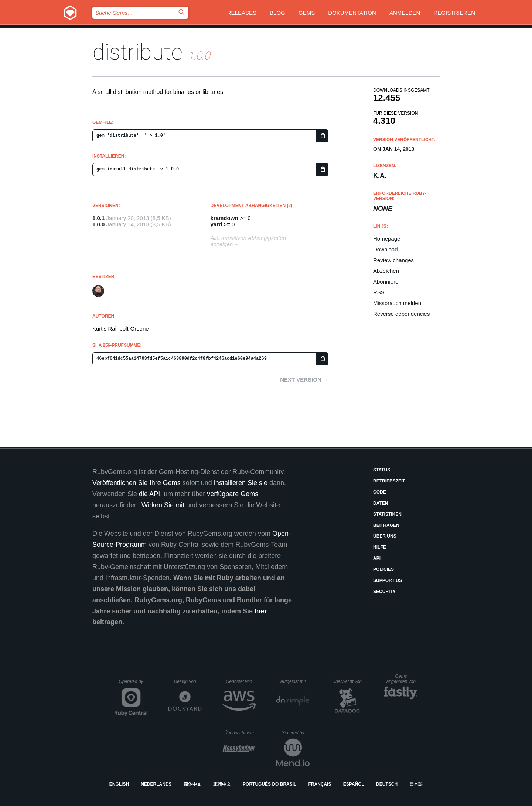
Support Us (388, 580)
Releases (242, 13)
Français (320, 784)
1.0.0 (98, 224)
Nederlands (156, 784)
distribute (137, 52)
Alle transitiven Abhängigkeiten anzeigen (248, 241)
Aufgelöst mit (295, 681)
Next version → (304, 380)
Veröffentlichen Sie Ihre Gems (137, 483)
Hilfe (380, 547)
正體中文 (222, 784)
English (119, 784)
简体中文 (192, 784)
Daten (381, 503)
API (377, 558)
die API (149, 494)
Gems (307, 13)
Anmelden (405, 13)
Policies (383, 569)
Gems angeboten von (402, 679)
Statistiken (387, 514)
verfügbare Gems (233, 494)
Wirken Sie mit (163, 505)
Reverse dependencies (401, 314)
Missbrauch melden (397, 303)
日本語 (416, 784)
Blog (277, 13)
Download (386, 249)
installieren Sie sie (241, 483)
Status (382, 470)
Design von (188, 681)
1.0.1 (98, 218)
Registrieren (454, 13)
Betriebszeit (389, 481)
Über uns (385, 536)
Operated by (133, 684)
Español (354, 784)
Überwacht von (348, 681)
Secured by (296, 733)
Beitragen (386, 525)
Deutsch (387, 784)
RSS (379, 292)
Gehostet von (241, 681)
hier (261, 611)
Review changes (393, 260)
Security (384, 592)
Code (380, 492)
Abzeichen (386, 271)
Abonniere (386, 282)
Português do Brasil (270, 784)
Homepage (387, 239)
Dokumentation (352, 13)
